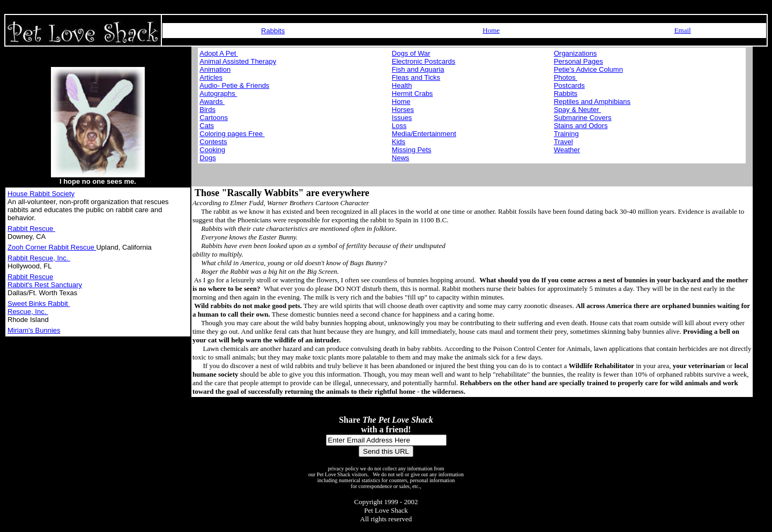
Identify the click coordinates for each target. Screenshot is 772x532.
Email (683, 30)
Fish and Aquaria (418, 69)
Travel (563, 142)
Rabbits (273, 31)
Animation (215, 69)
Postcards (569, 85)
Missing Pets (412, 150)
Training (566, 134)
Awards (212, 102)
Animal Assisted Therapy (238, 61)
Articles (211, 77)
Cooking (212, 150)
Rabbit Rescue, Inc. (39, 258)
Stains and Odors (581, 126)
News (401, 158)
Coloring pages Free (232, 134)
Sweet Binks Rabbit (39, 304)
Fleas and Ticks (416, 77)
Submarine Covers (583, 118)
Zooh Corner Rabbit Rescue (52, 247)
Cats (207, 126)
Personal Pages (578, 61)
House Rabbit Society (41, 194)
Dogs (207, 158)
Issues (402, 118)
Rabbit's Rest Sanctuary (45, 285)
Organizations (575, 53)
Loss (399, 126)
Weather (567, 150)
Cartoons (214, 118)
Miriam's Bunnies (34, 330)
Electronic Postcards (424, 61)
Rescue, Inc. (28, 312)
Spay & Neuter (577, 110)
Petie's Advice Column (588, 69)
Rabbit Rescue (31, 228)
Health (402, 85)
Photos (566, 77)
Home (491, 30)
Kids (399, 142)
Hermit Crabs (413, 93)
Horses (403, 110)
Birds (207, 110)
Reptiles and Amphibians (592, 102)
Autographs (218, 93)
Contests (213, 142)
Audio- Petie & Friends (234, 85)
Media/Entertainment (424, 134)
